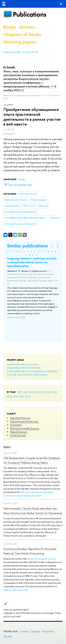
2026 (25, 392)
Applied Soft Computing (15, 590)
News (7, 447)
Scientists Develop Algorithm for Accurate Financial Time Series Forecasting (30, 551)
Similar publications (27, 246)
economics (33, 364)
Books (10, 27)
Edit (61, 641)
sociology (12, 374)
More (28, 396)
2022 (49, 392)
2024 (37, 392)
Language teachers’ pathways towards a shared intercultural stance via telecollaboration (32, 262)
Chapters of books (22, 34)
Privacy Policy (48, 631)
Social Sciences (18, 435)
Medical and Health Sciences (25, 428)
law (29, 371)
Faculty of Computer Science (41, 559)
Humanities (16, 425)
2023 (43, 392)
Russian (22, 179)
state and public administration (32, 374)
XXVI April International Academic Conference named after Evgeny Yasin (28, 494)
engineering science (17, 368)
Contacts (24, 631)
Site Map (8, 636)
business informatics (17, 364)
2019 (15, 396)
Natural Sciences (18, 432)
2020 (9, 396)
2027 (20, 392)
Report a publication (12, 52)
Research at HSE (30, 52)
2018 (21, 396)
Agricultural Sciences (20, 418)
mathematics (52, 371)
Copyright (35, 631)
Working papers (20, 42)
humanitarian (35, 368)
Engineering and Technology (24, 421)
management (38, 371)
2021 (55, 392)
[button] (7, 252)
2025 (31, 392)
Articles (27, 27)
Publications (30, 14)
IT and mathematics (16, 371)
